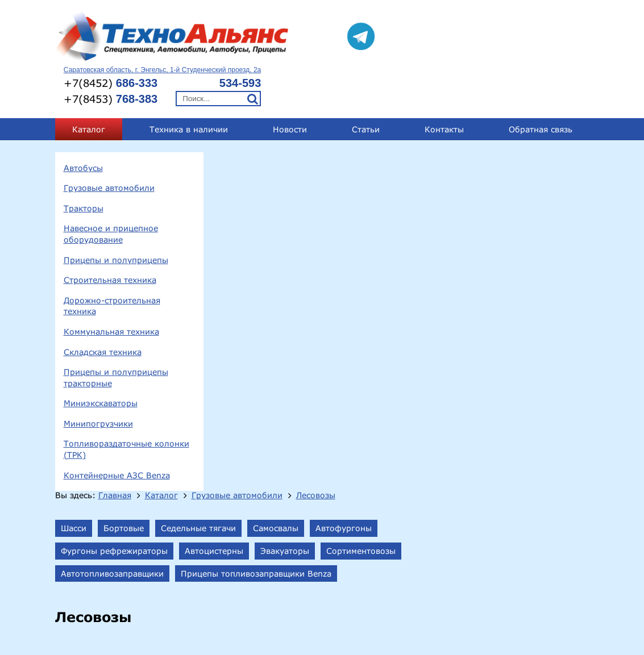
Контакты (444, 85)
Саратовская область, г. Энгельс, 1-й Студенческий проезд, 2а (490, 22)
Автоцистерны (379, 168)
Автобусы (83, 124)
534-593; (535, 591)
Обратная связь (541, 85)
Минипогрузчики (98, 380)
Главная (280, 113)
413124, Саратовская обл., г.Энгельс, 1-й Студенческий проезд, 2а (226, 593)
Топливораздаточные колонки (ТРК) (126, 406)
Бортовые (289, 146)
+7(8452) (439, 35)
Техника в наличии (189, 85)
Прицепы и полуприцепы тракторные (116, 334)
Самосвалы (441, 146)
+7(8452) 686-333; (474, 591)
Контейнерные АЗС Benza (117, 431)
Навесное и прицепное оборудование (111, 191)
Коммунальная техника (111, 288)
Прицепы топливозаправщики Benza (421, 191)
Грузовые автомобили (109, 144)
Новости (290, 85)
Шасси (239, 146)
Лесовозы (481, 113)
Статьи (366, 85)
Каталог (89, 85)
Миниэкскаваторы (101, 359)
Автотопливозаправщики (278, 191)
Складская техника (103, 308)
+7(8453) (439, 51)
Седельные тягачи (364, 146)
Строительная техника (110, 236)
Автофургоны (509, 146)
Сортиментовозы (526, 168)
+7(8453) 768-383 (424, 602)
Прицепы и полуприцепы (116, 216)
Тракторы (84, 164)
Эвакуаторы (450, 168)
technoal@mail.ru (453, 622)
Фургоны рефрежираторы (280, 168)
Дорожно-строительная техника (112, 262)
